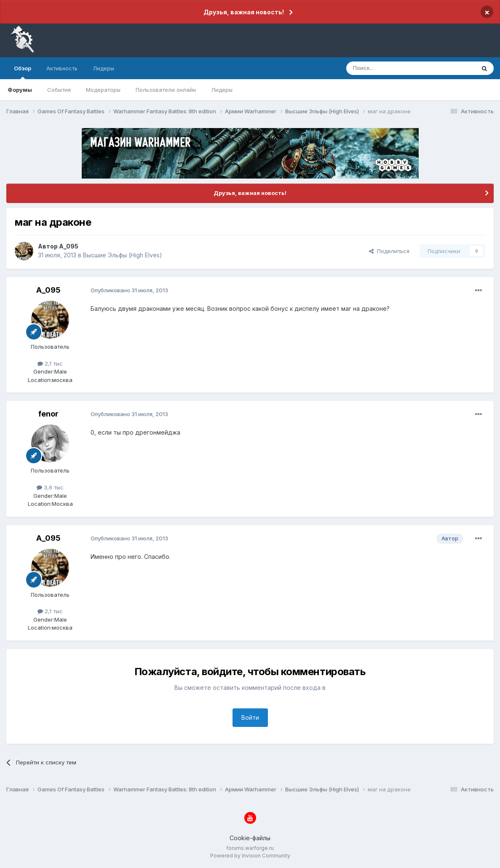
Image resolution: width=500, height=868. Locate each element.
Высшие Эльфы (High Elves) (123, 255)
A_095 (69, 246)
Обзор (23, 72)
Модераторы (103, 90)
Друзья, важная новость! (244, 12)
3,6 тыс (50, 487)
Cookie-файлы (250, 838)
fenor (48, 414)
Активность (62, 68)
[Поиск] (391, 68)
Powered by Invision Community (250, 856)
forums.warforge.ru (250, 848)
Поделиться (389, 251)
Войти (250, 717)
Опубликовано (129, 290)
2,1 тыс (50, 363)
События (59, 90)
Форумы (20, 90)
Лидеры (222, 90)
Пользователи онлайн (166, 90)
